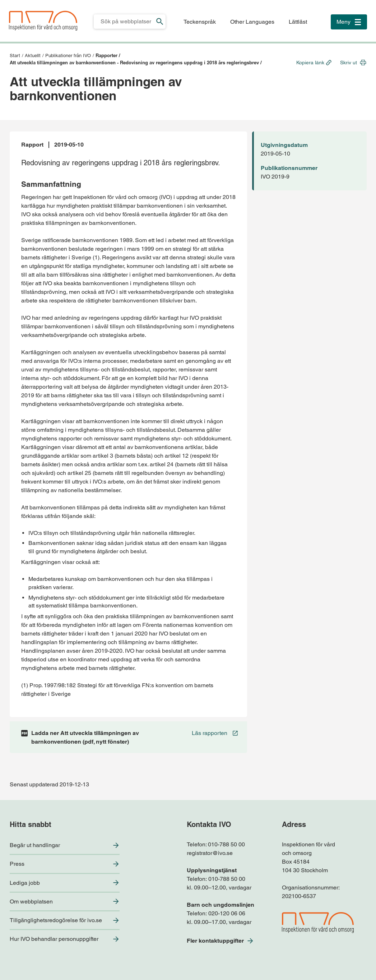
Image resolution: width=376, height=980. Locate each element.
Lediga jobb (25, 883)
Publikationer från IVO (68, 56)
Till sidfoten (8, 0)
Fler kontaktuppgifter (215, 941)
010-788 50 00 (226, 844)
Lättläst (298, 22)
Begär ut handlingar (35, 845)
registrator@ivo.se (210, 853)
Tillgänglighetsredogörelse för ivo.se (56, 920)
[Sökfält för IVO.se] (124, 22)
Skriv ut (349, 63)
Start (15, 56)
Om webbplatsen (31, 902)
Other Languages (252, 22)
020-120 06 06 (227, 913)
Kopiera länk (310, 63)
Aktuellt (33, 56)
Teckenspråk (200, 22)
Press (17, 864)
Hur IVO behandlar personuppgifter (54, 939)
